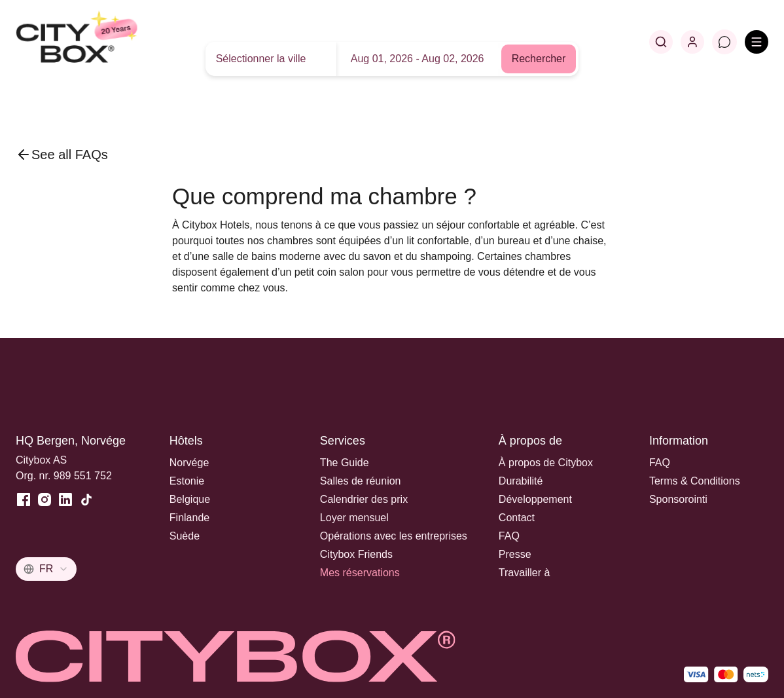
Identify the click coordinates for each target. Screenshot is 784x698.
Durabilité (521, 481)
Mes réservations (360, 573)
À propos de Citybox (546, 463)
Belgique (190, 499)
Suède (185, 536)
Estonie (187, 481)
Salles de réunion (361, 481)
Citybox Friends (356, 554)
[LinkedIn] (65, 500)
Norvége (189, 463)
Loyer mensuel (354, 518)
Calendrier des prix (364, 499)
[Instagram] (45, 500)
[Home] (108, 42)
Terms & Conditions (695, 481)
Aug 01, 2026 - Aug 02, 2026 (418, 59)
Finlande (189, 518)
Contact (517, 518)
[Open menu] (757, 42)
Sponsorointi (678, 499)
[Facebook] (24, 500)
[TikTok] (86, 500)
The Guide (345, 463)
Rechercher (539, 59)
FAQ (509, 536)
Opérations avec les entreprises (394, 536)
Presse (515, 554)
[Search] (661, 42)
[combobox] (46, 569)
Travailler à (525, 573)
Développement (535, 499)
